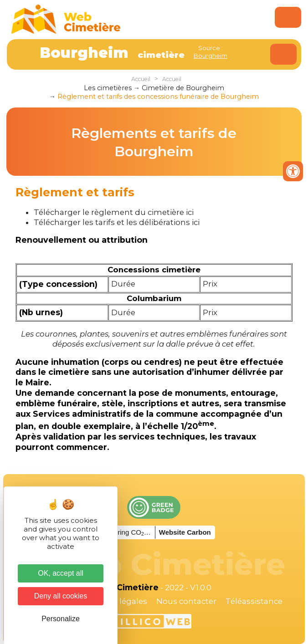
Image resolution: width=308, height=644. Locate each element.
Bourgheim (210, 56)
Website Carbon (185, 532)
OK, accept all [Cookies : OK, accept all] (61, 573)
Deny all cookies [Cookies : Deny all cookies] (61, 596)
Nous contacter (186, 601)
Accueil (141, 79)
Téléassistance (254, 601)
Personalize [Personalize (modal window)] (61, 619)
